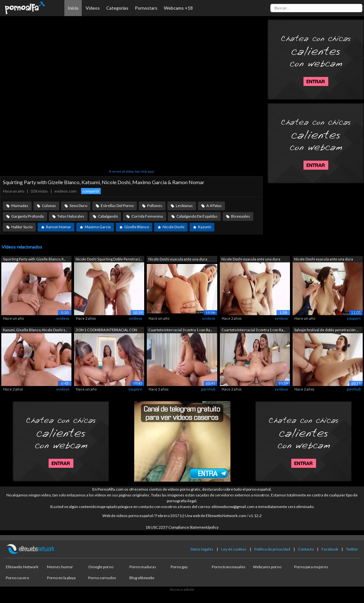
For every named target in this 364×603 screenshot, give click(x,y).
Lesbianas (184, 206)
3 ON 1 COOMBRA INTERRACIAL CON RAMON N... (106, 330)
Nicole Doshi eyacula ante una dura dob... (178, 260)
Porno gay (179, 567)
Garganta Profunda (28, 216)
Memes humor (60, 567)
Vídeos (93, 8)
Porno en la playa (61, 578)
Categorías (117, 8)
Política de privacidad (272, 549)
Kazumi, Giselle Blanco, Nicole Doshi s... (35, 330)
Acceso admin (182, 589)
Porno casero (17, 578)
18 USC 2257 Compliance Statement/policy (182, 527)
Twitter (352, 549)
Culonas (49, 206)
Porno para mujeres (311, 567)
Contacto (306, 549)
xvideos (63, 318)
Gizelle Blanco (137, 227)
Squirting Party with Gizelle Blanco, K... (34, 259)
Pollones (155, 206)
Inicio (73, 8)
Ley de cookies (234, 549)
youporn (354, 318)
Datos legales (202, 549)
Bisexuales (241, 216)
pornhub (208, 389)
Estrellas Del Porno (117, 206)
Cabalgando (108, 216)
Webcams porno (267, 567)
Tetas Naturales (71, 216)
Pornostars (146, 8)
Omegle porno (101, 567)
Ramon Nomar (59, 227)
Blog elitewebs (142, 578)
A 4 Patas (214, 206)
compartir (91, 191)
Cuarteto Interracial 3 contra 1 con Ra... (253, 330)
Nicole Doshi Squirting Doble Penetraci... (109, 259)
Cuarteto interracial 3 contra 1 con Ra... (180, 330)
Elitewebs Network (22, 567)
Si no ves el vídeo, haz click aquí (131, 171)
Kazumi (205, 227)
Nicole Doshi (173, 227)
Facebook (330, 549)
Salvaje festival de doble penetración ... (326, 330)
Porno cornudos (102, 578)
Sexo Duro (78, 206)
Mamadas (20, 206)
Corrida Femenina (147, 216)
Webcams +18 (178, 8)
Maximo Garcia (98, 227)
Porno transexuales (229, 567)
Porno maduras (143, 567)
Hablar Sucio (22, 227)
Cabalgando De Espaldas (197, 216)
